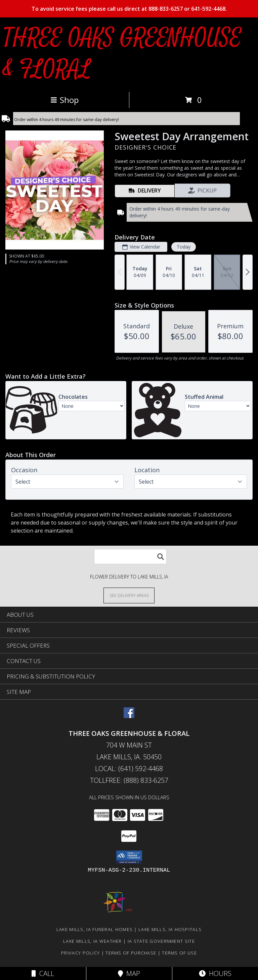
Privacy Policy (80, 953)
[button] (129, 857)
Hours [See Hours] (215, 973)
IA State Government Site (161, 941)
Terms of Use (179, 953)
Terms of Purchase (131, 953)
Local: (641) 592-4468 (129, 769)
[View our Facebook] (129, 716)
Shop (64, 100)
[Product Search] (130, 557)
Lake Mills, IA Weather (93, 941)
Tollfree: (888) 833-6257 (129, 780)
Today (184, 247)
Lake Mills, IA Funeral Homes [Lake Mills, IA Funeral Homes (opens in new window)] (95, 929)
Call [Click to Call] (43, 973)
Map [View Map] (129, 973)
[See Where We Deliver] (129, 595)
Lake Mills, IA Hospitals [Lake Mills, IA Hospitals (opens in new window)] (170, 929)
